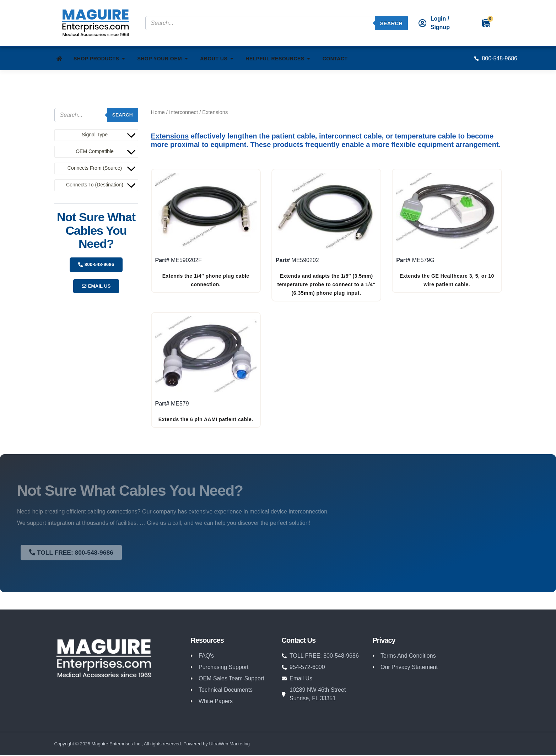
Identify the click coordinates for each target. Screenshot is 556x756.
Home (158, 112)
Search (391, 23)
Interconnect (183, 112)
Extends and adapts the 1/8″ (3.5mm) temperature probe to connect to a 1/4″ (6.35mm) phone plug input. (326, 284)
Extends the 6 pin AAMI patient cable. (206, 419)
